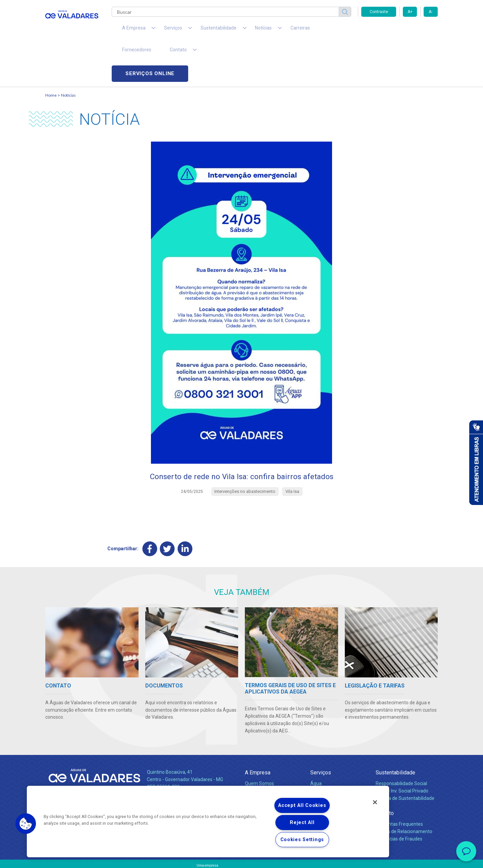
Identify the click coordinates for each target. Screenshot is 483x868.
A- (431, 12)
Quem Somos (259, 742)
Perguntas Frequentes (399, 782)
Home (51, 52)
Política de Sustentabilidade (405, 756)
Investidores (258, 756)
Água (316, 742)
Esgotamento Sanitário (335, 749)
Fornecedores (304, 30)
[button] (26, 824)
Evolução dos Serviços (334, 764)
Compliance (257, 749)
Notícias (68, 52)
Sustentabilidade (395, 731)
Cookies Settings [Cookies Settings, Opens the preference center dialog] (302, 840)
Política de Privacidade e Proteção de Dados (241, 858)
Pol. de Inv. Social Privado (402, 749)
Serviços (321, 731)
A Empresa (258, 731)
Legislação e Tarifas (331, 756)
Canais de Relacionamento (404, 789)
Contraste (379, 12)
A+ (410, 12)
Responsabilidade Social (401, 742)
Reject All (302, 823)
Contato (385, 771)
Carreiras (268, 30)
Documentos (324, 771)
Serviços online (399, 30)
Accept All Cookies (302, 805)
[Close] (375, 802)
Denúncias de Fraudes (399, 797)
